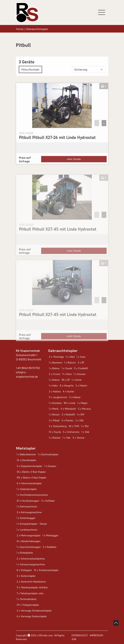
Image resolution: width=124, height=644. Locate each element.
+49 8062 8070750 (28, 368)
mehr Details (74, 164)
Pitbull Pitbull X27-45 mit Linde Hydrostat (58, 238)
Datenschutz (80, 635)
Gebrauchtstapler (37, 29)
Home (20, 29)
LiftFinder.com (45, 635)
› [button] (104, 128)
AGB (74, 639)
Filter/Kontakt (30, 72)
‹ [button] (97, 128)
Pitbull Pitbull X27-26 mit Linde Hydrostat (57, 142)
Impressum (96, 635)
